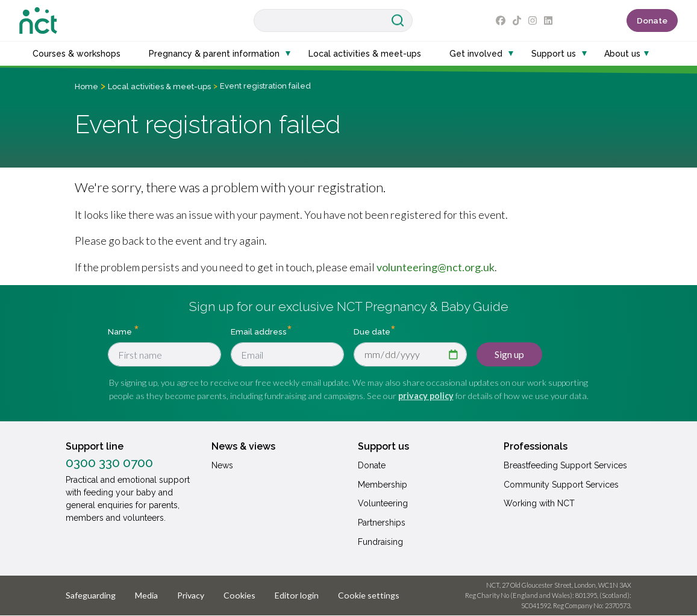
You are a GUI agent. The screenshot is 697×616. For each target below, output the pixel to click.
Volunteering (383, 503)
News (222, 465)
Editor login (297, 595)
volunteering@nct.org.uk (436, 267)
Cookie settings (369, 595)
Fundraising (380, 542)
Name (121, 332)
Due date (372, 332)
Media (146, 595)
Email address (259, 332)
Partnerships (382, 523)
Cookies (239, 595)
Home (86, 86)
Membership (383, 485)
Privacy (191, 595)
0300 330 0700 (109, 463)
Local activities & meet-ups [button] (365, 54)
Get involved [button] (476, 54)
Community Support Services (561, 485)
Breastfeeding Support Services (565, 465)
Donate (652, 20)
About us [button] (622, 54)
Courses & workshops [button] (77, 54)
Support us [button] (554, 54)
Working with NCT (539, 503)
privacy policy (426, 396)
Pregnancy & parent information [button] (214, 54)
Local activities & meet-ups (159, 86)
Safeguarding (91, 595)
